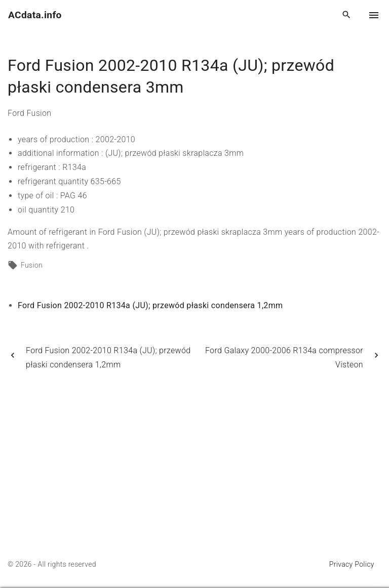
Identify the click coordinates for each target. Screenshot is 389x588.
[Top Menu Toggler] (374, 15)
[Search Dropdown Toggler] (347, 15)
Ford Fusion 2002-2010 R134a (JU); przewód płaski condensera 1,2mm (150, 305)
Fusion (32, 265)
